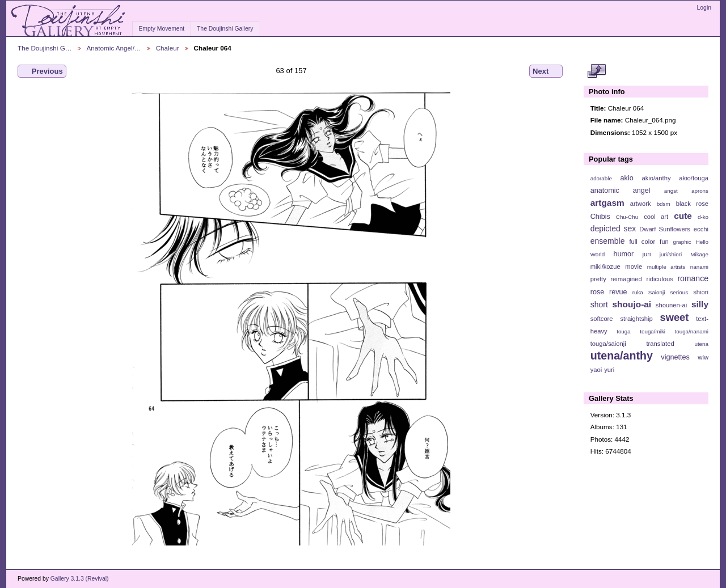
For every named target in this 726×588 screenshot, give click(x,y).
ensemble (608, 241)
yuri (609, 370)
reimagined (626, 279)
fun (664, 242)
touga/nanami (692, 331)
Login (704, 8)
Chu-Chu (627, 217)
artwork (641, 204)
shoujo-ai (632, 304)
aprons (700, 191)
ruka (638, 292)
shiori (701, 292)
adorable (601, 178)
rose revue (609, 292)
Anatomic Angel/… (114, 48)
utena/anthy (622, 356)
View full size (596, 71)
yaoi (596, 370)
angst (671, 191)
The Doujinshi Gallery (225, 29)
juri (647, 254)
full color (642, 242)
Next (546, 71)
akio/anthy (656, 178)
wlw (703, 357)
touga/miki (653, 331)
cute (683, 216)
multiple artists (666, 267)
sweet (675, 317)
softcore (602, 319)
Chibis (600, 217)
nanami (699, 267)
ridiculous (659, 279)
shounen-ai (672, 305)
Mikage (699, 254)
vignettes (675, 357)
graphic (682, 242)
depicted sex (613, 229)
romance (693, 278)
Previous (42, 71)
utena (701, 344)
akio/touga (694, 178)
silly (700, 304)
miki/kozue (605, 266)
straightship (636, 319)
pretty (598, 279)
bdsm (664, 204)
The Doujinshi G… (45, 48)
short (599, 304)
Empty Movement (161, 29)
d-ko (703, 217)
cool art (656, 217)
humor (623, 254)
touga (624, 331)
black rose (692, 204)
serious (679, 292)
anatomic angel (621, 191)
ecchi (701, 229)
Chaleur (168, 48)
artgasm (607, 203)
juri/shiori (671, 254)
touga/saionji (608, 344)
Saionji (657, 292)
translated (660, 344)
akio (627, 178)
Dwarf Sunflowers (665, 229)
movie (634, 266)
